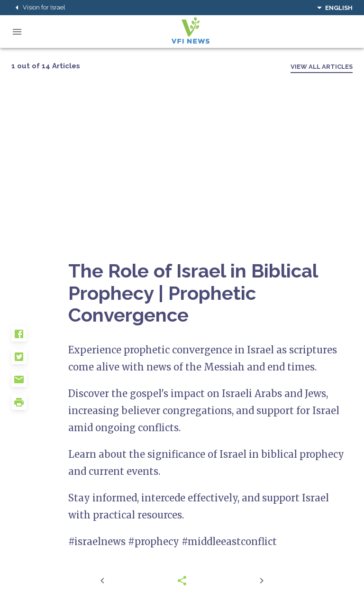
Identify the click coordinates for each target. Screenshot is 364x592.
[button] (40, 338)
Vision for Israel (38, 8)
